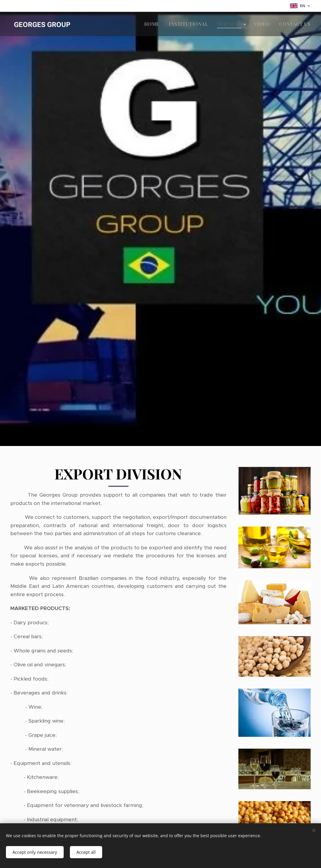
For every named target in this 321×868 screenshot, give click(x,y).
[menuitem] (153, 24)
